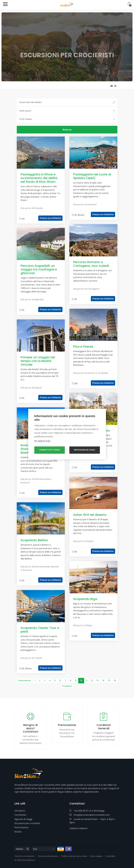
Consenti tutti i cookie (49, 450)
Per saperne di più (42, 441)
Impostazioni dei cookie (85, 450)
